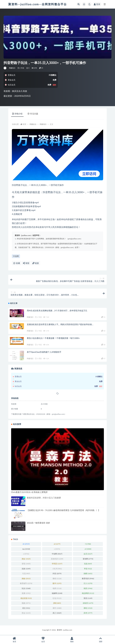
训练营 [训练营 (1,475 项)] (88, 604)
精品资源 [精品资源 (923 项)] (26, 599)
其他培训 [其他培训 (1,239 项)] (57, 560)
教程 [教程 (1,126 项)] (57, 579)
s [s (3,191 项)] (57, 550)
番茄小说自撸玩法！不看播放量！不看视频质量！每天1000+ (53, 339)
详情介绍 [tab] (17, 114)
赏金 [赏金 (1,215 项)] (26, 614)
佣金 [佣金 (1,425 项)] (26, 560)
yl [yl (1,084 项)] (88, 550)
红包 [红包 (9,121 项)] (57, 599)
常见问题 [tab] (33, 114)
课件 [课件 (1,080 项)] (57, 609)
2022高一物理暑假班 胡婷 (38, 524)
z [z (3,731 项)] (26, 555)
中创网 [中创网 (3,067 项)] (57, 555)
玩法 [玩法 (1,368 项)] (26, 589)
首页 (25, 124)
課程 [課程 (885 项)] (57, 604)
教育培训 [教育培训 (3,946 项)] (88, 579)
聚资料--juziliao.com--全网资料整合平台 (38, 4)
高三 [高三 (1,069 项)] (57, 614)
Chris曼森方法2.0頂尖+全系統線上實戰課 (29, 493)
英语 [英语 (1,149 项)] (88, 599)
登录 (97, 4)
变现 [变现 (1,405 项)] (26, 565)
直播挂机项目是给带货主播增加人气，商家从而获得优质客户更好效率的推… (60, 325)
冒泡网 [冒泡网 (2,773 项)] (88, 560)
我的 (72, 640)
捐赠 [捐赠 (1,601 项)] (88, 574)
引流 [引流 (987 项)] (26, 574)
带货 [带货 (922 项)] (88, 569)
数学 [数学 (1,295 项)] (57, 584)
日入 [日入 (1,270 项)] (88, 584)
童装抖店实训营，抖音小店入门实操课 (44, 499)
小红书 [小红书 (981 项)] (57, 569)
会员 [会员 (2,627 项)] (88, 555)
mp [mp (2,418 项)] (26, 550)
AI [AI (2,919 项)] (26, 545)
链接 (36, 263)
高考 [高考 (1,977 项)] (88, 614)
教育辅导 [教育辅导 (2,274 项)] (26, 584)
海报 (26, 263)
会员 (43, 640)
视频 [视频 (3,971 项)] (26, 604)
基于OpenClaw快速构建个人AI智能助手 (44, 353)
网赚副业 (33, 124)
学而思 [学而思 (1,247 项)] (57, 565)
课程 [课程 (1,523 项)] (88, 609)
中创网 (16, 256)
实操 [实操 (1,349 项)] (26, 569)
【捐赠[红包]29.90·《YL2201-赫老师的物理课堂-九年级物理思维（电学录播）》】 (63, 511)
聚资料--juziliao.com (64, 631)
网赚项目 (12, 68)
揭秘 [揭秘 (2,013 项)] (26, 579)
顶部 (101, 640)
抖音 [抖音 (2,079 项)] (57, 574)
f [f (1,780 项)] (88, 545)
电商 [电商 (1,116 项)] (57, 589)
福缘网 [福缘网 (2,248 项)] (57, 594)
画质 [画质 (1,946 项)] (88, 589)
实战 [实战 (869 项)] (88, 565)
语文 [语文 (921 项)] (26, 609)
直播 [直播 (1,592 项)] (26, 594)
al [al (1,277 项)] (57, 545)
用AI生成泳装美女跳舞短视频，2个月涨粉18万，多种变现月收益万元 (57, 311)
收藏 (17, 263)
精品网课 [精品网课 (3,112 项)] (88, 594)
